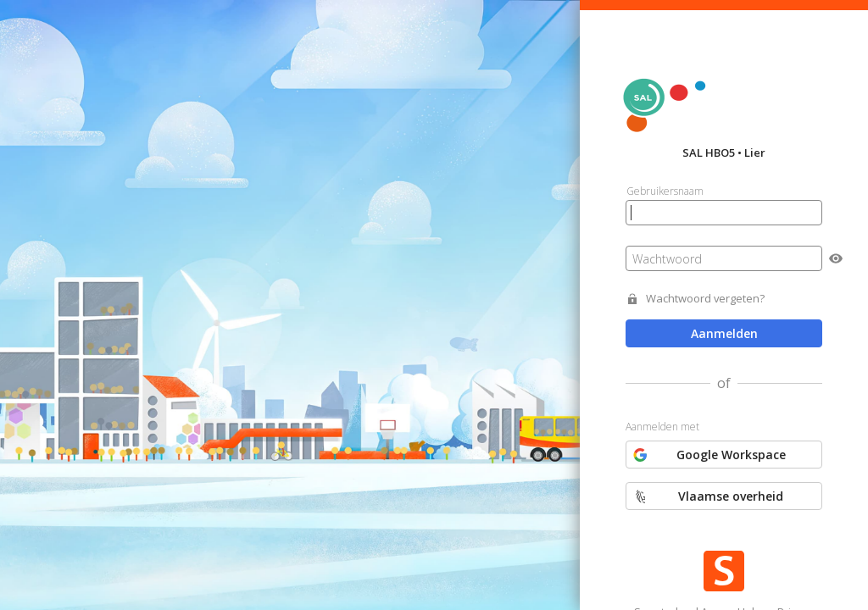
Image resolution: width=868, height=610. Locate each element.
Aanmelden (724, 333)
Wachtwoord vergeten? (705, 299)
